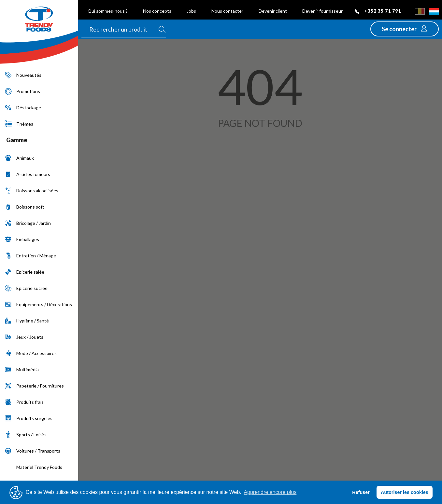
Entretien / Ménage (30, 256)
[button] (405, 29)
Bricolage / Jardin (28, 223)
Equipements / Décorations (38, 304)
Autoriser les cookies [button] (405, 492)
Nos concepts (157, 11)
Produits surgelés (29, 418)
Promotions (22, 91)
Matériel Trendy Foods (34, 467)
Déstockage (23, 108)
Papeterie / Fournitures (34, 386)
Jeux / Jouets (24, 337)
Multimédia (22, 369)
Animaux (19, 158)
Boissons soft (25, 207)
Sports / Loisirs (26, 435)
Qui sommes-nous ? (108, 11)
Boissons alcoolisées (32, 191)
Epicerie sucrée (26, 288)
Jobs (191, 11)
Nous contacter (227, 11)
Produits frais (24, 402)
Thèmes (19, 124)
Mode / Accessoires (31, 353)
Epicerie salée (25, 272)
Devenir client (273, 11)
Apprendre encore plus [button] (270, 492)
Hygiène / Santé (27, 321)
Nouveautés (23, 75)
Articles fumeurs (28, 174)
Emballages (22, 239)
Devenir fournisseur (322, 11)
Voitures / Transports (33, 451)
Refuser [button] (361, 492)
